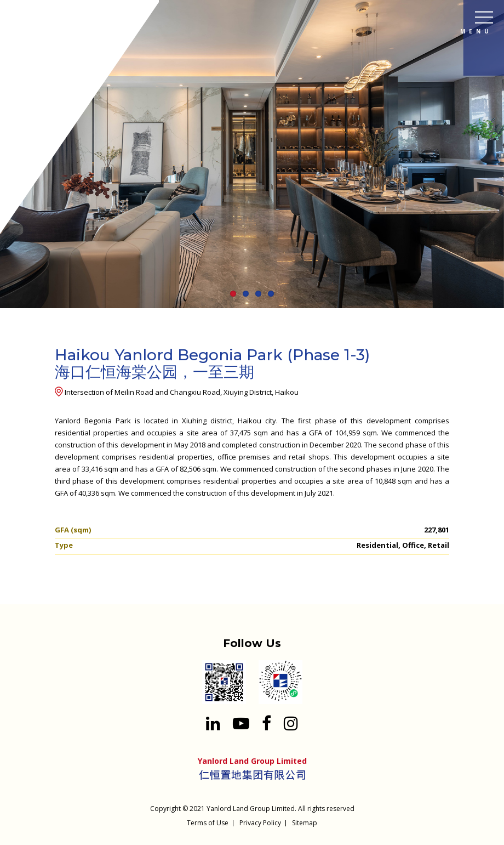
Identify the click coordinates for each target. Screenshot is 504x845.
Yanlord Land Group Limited (251, 809)
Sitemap (305, 823)
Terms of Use (208, 823)
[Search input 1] (488, 60)
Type (64, 545)
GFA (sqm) (73, 530)
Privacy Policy (260, 823)
